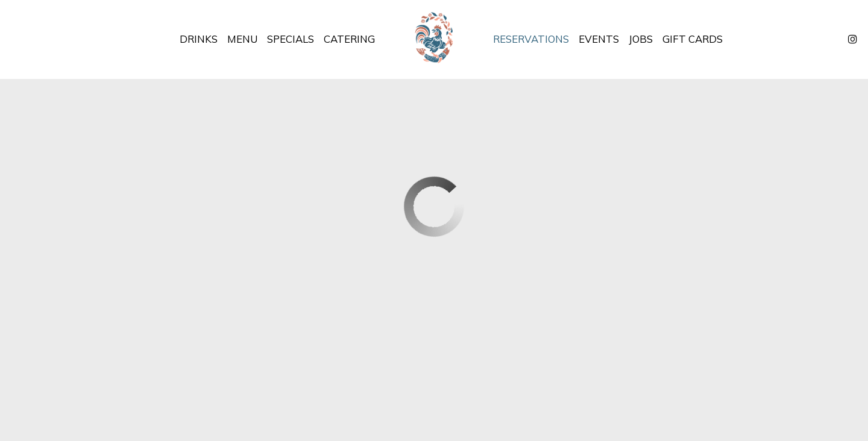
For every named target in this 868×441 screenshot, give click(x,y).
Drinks (199, 39)
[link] (434, 39)
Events (599, 39)
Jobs (641, 39)
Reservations (531, 39)
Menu (242, 39)
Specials (291, 39)
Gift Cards (693, 39)
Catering (349, 39)
